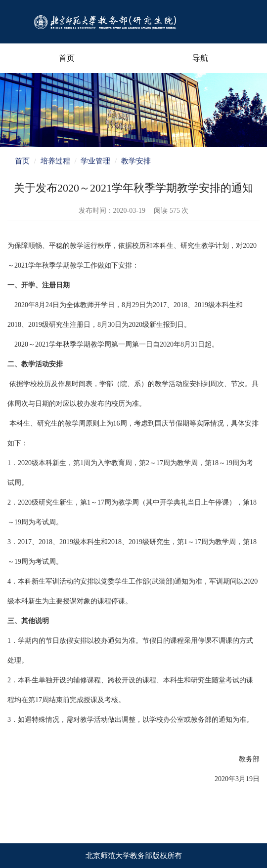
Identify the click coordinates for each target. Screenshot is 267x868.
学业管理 (95, 161)
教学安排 (136, 161)
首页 (67, 58)
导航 (200, 58)
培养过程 (55, 161)
